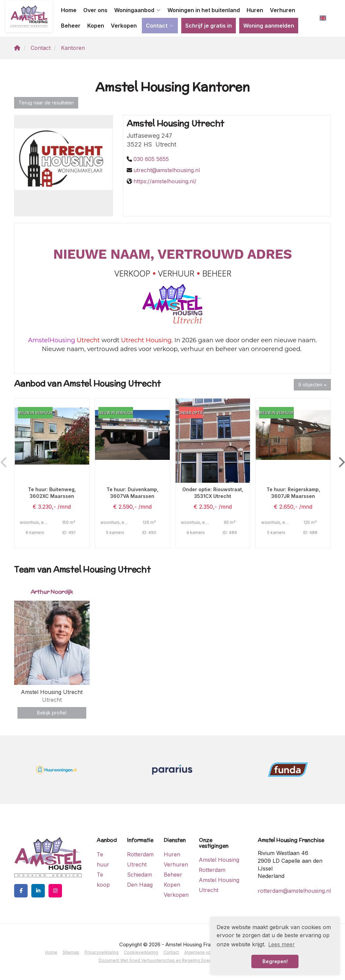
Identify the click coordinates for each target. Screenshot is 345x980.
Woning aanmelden (269, 26)
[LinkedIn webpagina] (38, 891)
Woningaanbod (137, 10)
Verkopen (124, 26)
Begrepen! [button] (275, 961)
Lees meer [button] (281, 944)
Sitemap (71, 952)
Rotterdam (140, 854)
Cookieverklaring (141, 952)
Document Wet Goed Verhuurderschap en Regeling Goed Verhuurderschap (173, 960)
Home (69, 10)
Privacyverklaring (102, 952)
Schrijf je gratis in (209, 26)
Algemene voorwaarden (208, 952)
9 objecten (312, 385)
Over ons (95, 10)
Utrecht (137, 864)
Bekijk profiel (52, 713)
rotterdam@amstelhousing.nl (294, 891)
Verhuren (283, 10)
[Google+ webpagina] (55, 891)
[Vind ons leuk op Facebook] (21, 891)
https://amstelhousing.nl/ (165, 181)
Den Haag (140, 885)
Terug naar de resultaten (46, 103)
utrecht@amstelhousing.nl (167, 170)
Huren (255, 10)
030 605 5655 (151, 159)
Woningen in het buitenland (204, 10)
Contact (160, 26)
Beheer (71, 26)
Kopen (96, 26)
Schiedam (139, 875)
